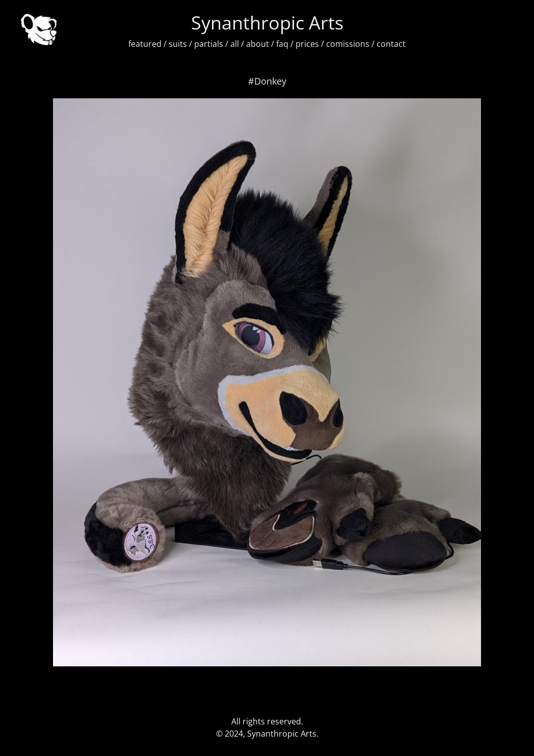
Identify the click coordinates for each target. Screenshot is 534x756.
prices (307, 44)
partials (209, 44)
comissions (348, 44)
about (258, 44)
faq (282, 44)
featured (145, 44)
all (235, 44)
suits (178, 44)
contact (391, 44)
